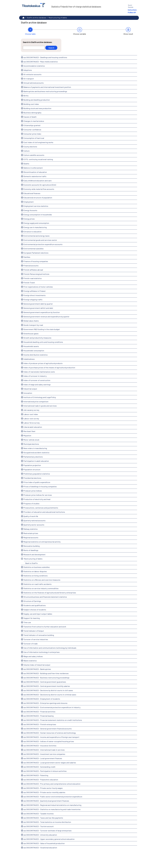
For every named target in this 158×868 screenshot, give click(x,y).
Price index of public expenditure (37, 482)
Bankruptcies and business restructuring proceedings (45, 91)
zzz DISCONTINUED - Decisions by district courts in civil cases (48, 690)
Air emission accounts (32, 74)
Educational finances (32, 193)
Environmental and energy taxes (37, 236)
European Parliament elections (36, 253)
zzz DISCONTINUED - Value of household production (44, 843)
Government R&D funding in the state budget (42, 329)
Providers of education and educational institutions (44, 512)
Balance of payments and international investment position (47, 87)
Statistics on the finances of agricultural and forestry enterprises (50, 593)
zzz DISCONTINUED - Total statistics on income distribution (47, 822)
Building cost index (31, 104)
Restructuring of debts (58, 18)
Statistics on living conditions (36, 576)
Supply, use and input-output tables (38, 614)
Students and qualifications (35, 605)
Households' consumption (34, 351)
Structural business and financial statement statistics (45, 597)
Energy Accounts (30, 210)
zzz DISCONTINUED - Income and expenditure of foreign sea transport (51, 737)
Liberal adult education (33, 427)
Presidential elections (32, 478)
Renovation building (32, 546)
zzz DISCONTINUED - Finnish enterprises (40, 724)
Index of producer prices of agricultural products (43, 363)
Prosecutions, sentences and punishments (41, 508)
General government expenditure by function (42, 312)
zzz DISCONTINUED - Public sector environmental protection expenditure (53, 797)
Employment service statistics (36, 206)
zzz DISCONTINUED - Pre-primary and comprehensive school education (52, 784)
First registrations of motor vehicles (38, 287)
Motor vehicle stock (31, 440)
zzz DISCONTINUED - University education (40, 835)
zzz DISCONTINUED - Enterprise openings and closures (45, 703)
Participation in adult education (36, 461)
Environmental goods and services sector (40, 240)
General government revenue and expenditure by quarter (46, 317)
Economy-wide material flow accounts (39, 189)
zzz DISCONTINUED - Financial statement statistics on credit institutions (53, 720)
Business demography (32, 113)
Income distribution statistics (36, 355)
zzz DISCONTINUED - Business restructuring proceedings (46, 678)
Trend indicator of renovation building (39, 635)
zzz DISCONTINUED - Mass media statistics (41, 62)
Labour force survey (32, 423)
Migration (27, 436)
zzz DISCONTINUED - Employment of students (42, 699)
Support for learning (32, 618)
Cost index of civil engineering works (38, 142)
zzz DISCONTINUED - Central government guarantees (45, 682)
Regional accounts (31, 537)
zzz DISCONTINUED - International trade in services (44, 750)
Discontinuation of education (35, 172)
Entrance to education (33, 232)
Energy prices (29, 219)
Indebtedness (29, 359)
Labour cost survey (31, 419)
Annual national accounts (34, 83)
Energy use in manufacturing (35, 227)
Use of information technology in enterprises (42, 652)
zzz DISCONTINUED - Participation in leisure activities (45, 771)
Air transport (29, 79)
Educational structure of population (38, 198)
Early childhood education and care (38, 181)
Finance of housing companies (36, 261)
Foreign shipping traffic (33, 300)
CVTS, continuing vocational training (38, 159)
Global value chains (31, 321)
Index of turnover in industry (35, 376)
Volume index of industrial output (37, 665)
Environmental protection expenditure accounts (43, 244)
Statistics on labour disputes (35, 571)
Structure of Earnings (32, 601)
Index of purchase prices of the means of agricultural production (49, 368)
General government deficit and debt (38, 308)
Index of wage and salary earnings (37, 385)
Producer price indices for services (38, 495)
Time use (27, 622)
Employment (29, 202)
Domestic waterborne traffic (35, 176)
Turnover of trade (31, 644)
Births (26, 96)
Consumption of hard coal (34, 138)
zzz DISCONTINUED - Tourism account (39, 826)
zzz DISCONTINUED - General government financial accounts (48, 729)
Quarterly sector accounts (34, 525)
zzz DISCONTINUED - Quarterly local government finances (46, 801)
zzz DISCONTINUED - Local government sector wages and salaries (50, 763)
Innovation (28, 393)
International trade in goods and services (40, 406)
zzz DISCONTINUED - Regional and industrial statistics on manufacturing (52, 805)
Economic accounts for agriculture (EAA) (40, 185)
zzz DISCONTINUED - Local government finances (43, 758)
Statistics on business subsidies (37, 567)
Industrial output (30, 389)
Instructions (132, 10)
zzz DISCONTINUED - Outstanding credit (39, 767)
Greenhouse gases (31, 334)
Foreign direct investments (35, 295)
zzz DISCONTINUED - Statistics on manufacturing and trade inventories (52, 809)
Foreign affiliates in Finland (34, 291)
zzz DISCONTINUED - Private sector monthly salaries (44, 792)
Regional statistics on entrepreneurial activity (42, 542)
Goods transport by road (33, 325)
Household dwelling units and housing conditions (43, 342)
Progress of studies (31, 504)
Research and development (34, 554)
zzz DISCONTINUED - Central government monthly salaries (47, 686)
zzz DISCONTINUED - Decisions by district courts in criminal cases (50, 695)
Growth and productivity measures (37, 338)
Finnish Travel (29, 283)
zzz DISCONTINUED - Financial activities (39, 712)
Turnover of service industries (36, 639)
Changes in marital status (34, 121)
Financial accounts (31, 266)
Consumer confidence (32, 130)
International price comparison (36, 402)
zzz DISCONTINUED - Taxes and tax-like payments (43, 818)
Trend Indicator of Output (34, 631)
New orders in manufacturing (35, 448)
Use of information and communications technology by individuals (50, 648)
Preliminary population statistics (37, 474)
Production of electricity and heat (37, 499)
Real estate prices (31, 533)
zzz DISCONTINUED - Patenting (36, 775)
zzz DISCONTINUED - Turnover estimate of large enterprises (48, 831)
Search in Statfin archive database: (38, 42)
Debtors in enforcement (33, 168)
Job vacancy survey (31, 410)
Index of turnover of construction (37, 380)
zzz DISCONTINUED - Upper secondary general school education (49, 839)
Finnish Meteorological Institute (36, 274)
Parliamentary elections (33, 457)
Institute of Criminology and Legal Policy (40, 397)
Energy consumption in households (38, 215)
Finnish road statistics (33, 278)
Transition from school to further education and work (45, 627)
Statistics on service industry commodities (41, 588)
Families (27, 257)
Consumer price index (32, 134)
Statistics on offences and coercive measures (42, 580)
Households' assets (31, 346)
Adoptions (28, 70)
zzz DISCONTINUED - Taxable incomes (39, 814)
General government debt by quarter (38, 304)
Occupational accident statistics (36, 453)
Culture (27, 151)
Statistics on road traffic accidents (38, 584)
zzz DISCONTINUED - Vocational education (40, 848)
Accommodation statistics (34, 66)
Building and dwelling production (37, 100)
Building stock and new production (37, 108)
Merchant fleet (29, 431)
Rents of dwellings (31, 550)
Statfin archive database (37, 18)
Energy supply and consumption (36, 223)
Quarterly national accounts (34, 520)
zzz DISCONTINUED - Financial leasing (39, 716)
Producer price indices (33, 491)
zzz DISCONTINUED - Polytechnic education (41, 780)
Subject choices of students (35, 610)
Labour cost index (31, 414)
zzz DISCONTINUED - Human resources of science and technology (50, 733)
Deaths (26, 164)
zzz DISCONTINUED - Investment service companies (44, 754)
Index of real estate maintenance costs (39, 372)
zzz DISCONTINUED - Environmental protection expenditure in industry (52, 707)
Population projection (32, 465)
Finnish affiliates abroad (33, 270)
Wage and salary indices (33, 656)
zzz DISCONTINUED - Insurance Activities (40, 746)
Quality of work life (31, 516)
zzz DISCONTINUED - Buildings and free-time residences (46, 673)
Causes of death (30, 117)
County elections (30, 147)
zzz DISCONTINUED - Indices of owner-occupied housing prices (49, 741)
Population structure (32, 470)
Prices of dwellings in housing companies (40, 487)
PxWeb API (132, 12)
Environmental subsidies (34, 249)
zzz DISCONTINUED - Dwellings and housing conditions (45, 57)
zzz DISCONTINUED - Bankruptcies (37, 669)
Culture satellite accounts (34, 155)
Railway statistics (31, 529)
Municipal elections (31, 444)
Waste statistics (30, 661)
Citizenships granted (32, 125)
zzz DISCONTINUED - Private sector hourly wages (43, 788)
